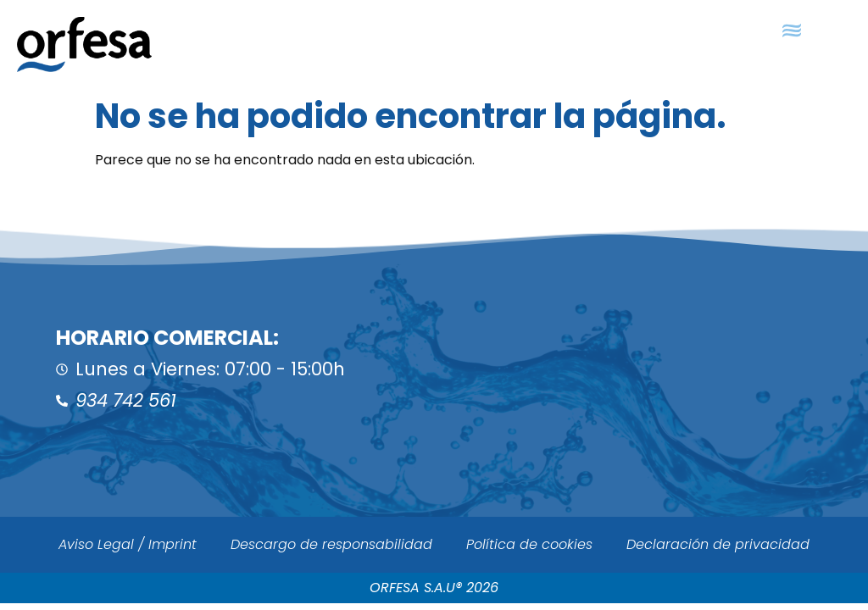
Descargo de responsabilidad (331, 544)
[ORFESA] (651, 371)
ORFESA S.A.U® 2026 (434, 588)
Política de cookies (529, 544)
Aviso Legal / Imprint (128, 544)
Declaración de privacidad (718, 544)
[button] (791, 31)
